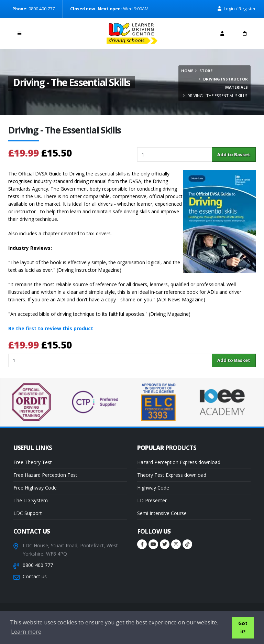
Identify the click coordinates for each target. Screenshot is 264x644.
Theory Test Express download (172, 475)
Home (187, 71)
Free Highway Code (35, 488)
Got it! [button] (243, 627)
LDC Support (28, 513)
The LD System (31, 500)
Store (206, 71)
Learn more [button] (26, 632)
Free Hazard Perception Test (45, 475)
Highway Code (153, 488)
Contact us (35, 576)
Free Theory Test (33, 462)
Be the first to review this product (51, 328)
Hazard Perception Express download (179, 462)
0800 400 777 (38, 565)
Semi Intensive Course (162, 513)
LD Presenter (152, 500)
